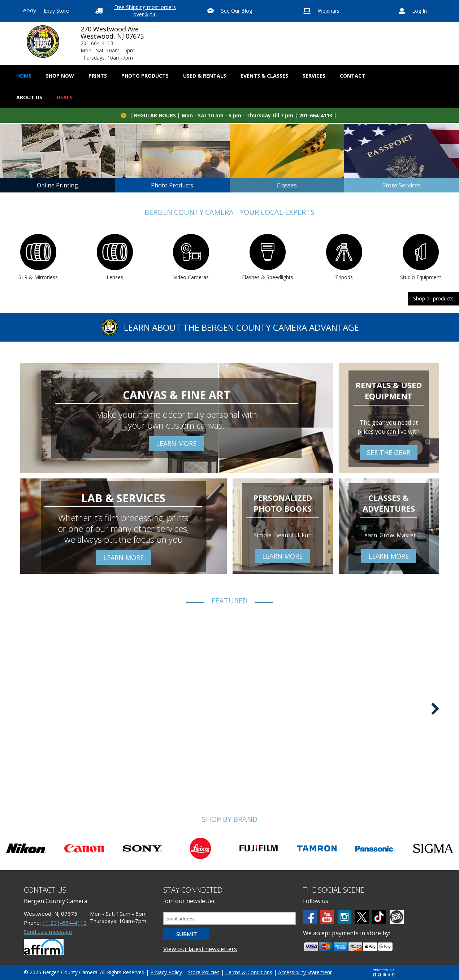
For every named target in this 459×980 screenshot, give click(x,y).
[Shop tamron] (317, 849)
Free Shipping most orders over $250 (145, 11)
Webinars (329, 11)
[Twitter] (362, 917)
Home (24, 76)
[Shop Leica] (200, 848)
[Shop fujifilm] (259, 848)
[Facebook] (310, 917)
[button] (60, 76)
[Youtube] (327, 917)
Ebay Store (56, 11)
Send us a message (48, 932)
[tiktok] (379, 917)
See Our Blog (237, 11)
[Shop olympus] (433, 849)
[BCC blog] (397, 917)
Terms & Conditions (249, 972)
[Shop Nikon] (26, 849)
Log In (419, 11)
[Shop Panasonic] (375, 848)
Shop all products (433, 298)
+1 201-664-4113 (65, 923)
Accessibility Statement (305, 972)
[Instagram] (345, 917)
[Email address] (229, 918)
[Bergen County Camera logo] (43, 42)
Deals (65, 97)
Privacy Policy (166, 972)
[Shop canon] (84, 848)
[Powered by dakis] (384, 973)
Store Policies (204, 972)
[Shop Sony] (142, 849)
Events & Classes (264, 76)
